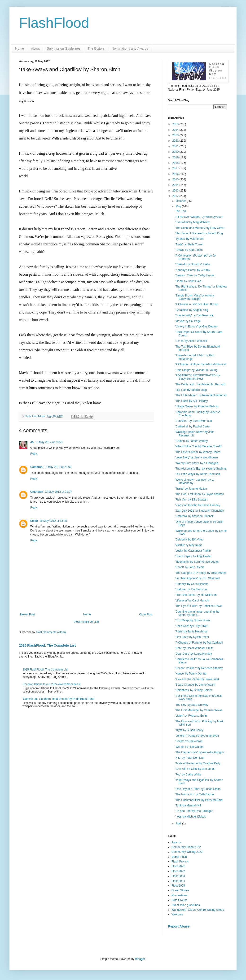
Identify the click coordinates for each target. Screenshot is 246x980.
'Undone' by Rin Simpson (191, 589)
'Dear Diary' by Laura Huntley (193, 654)
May (179, 206)
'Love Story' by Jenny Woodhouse (196, 457)
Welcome (177, 915)
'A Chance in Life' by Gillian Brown (197, 304)
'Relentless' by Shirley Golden (194, 690)
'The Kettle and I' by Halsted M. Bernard (200, 384)
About (35, 48)
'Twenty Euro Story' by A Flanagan (197, 463)
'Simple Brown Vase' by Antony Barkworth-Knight (194, 297)
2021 (176, 146)
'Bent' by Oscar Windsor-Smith (194, 648)
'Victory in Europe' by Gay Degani (196, 327)
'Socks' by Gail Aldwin (189, 741)
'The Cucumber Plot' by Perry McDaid (199, 800)
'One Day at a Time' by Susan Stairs (198, 789)
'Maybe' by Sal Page (188, 321)
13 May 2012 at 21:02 (58, 467)
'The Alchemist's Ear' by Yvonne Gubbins (201, 469)
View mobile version (86, 622)
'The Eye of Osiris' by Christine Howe (198, 606)
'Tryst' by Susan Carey (189, 730)
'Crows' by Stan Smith (189, 250)
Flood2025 (178, 886)
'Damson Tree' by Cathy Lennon (195, 275)
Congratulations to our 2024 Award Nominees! (51, 684)
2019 (176, 157)
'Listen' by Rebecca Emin (191, 716)
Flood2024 (178, 881)
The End (180, 211)
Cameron (36, 467)
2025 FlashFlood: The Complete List (47, 645)
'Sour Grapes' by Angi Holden (194, 556)
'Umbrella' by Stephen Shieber (194, 516)
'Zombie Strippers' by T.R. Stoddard (197, 578)
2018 (176, 163)
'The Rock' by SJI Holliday (191, 401)
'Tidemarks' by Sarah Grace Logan (197, 562)
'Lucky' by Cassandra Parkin (193, 551)
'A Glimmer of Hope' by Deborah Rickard (200, 364)
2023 (176, 135)
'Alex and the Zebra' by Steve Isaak (197, 679)
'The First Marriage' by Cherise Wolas (199, 710)
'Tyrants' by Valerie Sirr (189, 239)
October (181, 201)
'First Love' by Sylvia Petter (192, 637)
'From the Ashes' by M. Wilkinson (196, 595)
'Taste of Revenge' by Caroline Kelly (198, 763)
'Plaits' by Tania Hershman (192, 632)
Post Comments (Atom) (51, 632)
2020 (176, 152)
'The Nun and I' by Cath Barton (194, 794)
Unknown (37, 492)
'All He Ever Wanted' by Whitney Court (199, 217)
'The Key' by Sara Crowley (192, 705)
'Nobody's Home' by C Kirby (193, 270)
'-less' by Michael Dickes (190, 817)
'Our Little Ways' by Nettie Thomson (198, 474)
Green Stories (180, 890)
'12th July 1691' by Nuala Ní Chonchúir (200, 511)
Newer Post (27, 614)
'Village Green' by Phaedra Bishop (197, 406)
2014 (176, 185)
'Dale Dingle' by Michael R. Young (196, 370)
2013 (176, 191)
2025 (176, 124)
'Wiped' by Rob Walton (189, 747)
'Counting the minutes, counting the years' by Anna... (197, 613)
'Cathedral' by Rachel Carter (193, 427)
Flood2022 (178, 871)
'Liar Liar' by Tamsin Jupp (191, 390)
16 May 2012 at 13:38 (53, 521)
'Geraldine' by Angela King (192, 310)
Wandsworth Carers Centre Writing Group (198, 910)
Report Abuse (179, 926)
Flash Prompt (180, 862)
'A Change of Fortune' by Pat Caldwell (199, 643)
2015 (176, 179)
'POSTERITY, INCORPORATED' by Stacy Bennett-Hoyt (198, 377)
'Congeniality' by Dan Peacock (194, 315)
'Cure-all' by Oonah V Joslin (192, 264)
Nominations (179, 895)
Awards (176, 842)
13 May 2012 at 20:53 (49, 442)
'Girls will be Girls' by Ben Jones (195, 769)
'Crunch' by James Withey (191, 441)
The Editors (96, 48)
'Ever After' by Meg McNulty (192, 222)
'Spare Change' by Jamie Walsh (195, 685)
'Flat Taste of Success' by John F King (199, 233)
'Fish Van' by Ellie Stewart (191, 500)
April (179, 823)
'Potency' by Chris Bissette (192, 584)
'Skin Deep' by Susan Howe (192, 620)
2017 (176, 168)
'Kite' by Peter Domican (190, 758)
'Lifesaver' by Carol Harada (192, 601)
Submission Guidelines (64, 48)
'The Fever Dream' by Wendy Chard (198, 452)
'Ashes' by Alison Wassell (191, 341)
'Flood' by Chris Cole (188, 281)
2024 (176, 130)
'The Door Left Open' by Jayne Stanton (200, 494)
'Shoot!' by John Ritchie (190, 567)
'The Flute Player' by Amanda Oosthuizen (201, 395)
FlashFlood (54, 23)
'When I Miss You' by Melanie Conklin (199, 446)
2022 (176, 141)
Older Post (146, 614)
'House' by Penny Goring (191, 674)
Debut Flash (179, 857)
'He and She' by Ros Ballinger (194, 811)
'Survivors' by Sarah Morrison (193, 421)
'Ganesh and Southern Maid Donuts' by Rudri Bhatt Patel (58, 699)
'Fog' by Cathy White (188, 775)
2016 (176, 174)
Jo (32, 442)
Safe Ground (180, 900)
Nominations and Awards (130, 48)
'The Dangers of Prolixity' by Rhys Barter (200, 573)
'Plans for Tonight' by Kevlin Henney (198, 505)
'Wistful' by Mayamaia (189, 545)
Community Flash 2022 (186, 847)
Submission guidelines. (186, 905)
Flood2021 (178, 866)
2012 (176, 196)
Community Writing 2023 (187, 852)
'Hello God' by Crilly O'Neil (192, 626)
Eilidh (34, 521)
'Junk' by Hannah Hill (188, 806)
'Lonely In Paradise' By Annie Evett (197, 736)
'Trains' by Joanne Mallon (191, 489)
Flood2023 (178, 876)
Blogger (140, 959)
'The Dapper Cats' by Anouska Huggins (200, 752)
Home (20, 48)
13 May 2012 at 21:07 (58, 492)
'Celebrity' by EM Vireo (189, 540)
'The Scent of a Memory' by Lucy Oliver (200, 228)
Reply (34, 454)
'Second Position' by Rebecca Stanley (199, 668)
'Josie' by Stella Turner (189, 244)
